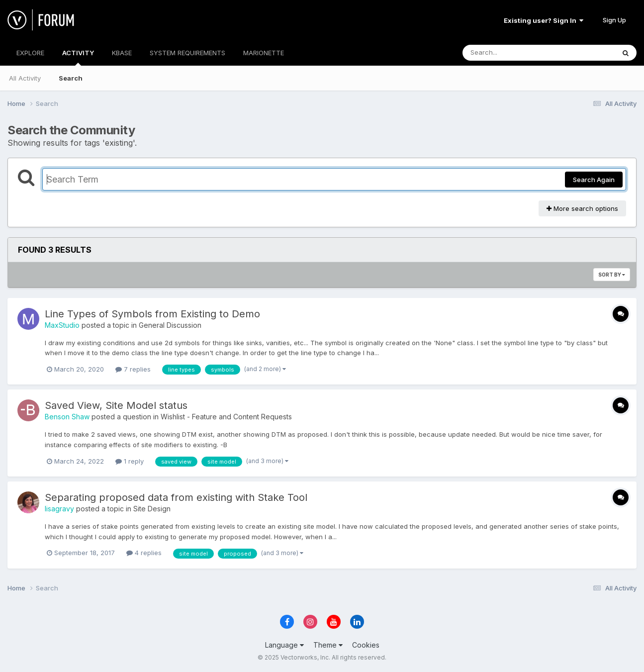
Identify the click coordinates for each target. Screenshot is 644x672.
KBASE (122, 53)
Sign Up (614, 20)
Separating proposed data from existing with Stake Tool (176, 497)
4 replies (144, 553)
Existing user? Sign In (544, 20)
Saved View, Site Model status (116, 405)
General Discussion (170, 325)
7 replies (133, 369)
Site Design (152, 509)
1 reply (130, 461)
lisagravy (59, 509)
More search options (582, 208)
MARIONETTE (264, 53)
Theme (328, 645)
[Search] (511, 53)
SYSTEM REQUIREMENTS (187, 53)
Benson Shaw (67, 417)
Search (71, 78)
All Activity (25, 78)
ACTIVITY (78, 57)
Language (284, 645)
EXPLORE (30, 53)
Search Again (594, 180)
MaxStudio (62, 325)
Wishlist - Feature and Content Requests (226, 417)
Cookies (366, 645)
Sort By (612, 275)
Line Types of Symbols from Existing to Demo (152, 314)
